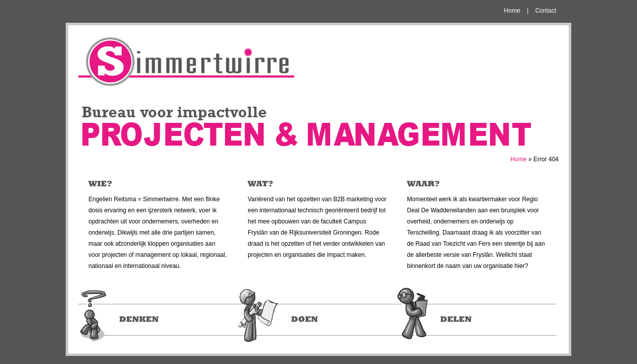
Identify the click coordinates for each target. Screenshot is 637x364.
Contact (546, 11)
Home (512, 11)
